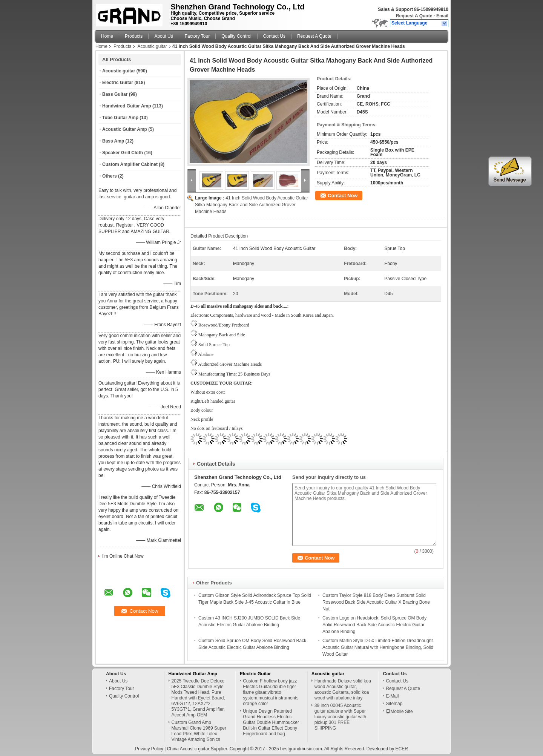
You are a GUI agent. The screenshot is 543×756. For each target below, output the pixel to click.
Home (107, 36)
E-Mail (392, 696)
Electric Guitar (118, 83)
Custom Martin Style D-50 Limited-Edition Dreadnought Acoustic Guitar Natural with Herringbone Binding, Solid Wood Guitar (378, 647)
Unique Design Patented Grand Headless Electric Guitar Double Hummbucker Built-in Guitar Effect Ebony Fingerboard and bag (271, 722)
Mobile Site (399, 712)
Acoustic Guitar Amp (125, 129)
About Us (163, 36)
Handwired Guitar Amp (127, 106)
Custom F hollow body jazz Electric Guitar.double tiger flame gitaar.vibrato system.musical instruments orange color (271, 692)
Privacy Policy (149, 749)
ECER (401, 749)
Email (442, 16)
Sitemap (394, 704)
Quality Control (236, 36)
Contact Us (274, 36)
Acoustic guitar (152, 46)
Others (110, 176)
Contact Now (343, 196)
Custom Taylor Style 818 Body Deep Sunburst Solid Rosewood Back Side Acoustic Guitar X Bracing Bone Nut (376, 602)
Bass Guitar (115, 94)
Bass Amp (113, 141)
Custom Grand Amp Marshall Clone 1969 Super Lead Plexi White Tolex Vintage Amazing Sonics (199, 731)
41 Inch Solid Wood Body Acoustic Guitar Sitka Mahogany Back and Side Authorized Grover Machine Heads (252, 205)
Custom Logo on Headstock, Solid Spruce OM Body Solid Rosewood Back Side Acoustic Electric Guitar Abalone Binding (374, 625)
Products (134, 36)
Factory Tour (197, 36)
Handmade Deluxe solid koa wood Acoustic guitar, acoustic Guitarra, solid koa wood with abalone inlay (343, 689)
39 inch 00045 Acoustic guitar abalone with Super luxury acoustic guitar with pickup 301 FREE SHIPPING (340, 717)
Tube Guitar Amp (120, 118)
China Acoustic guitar (188, 749)
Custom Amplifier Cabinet (130, 164)
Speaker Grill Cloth (123, 153)
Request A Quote (414, 16)
